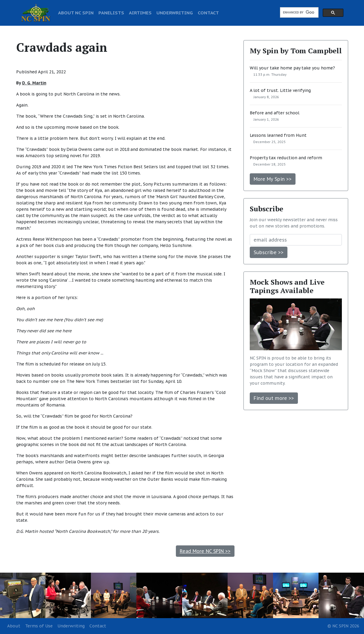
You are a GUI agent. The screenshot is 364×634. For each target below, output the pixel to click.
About (14, 626)
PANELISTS (111, 13)
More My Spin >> (273, 179)
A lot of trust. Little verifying (280, 90)
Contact (98, 626)
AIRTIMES (140, 13)
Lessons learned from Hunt (278, 135)
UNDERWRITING (175, 13)
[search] (299, 13)
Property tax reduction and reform (286, 158)
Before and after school (275, 113)
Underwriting (71, 626)
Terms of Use (39, 626)
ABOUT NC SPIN (76, 13)
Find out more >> (274, 398)
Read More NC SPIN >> (205, 551)
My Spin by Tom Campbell (296, 51)
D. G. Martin (34, 83)
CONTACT (208, 13)
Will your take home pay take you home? (292, 68)
